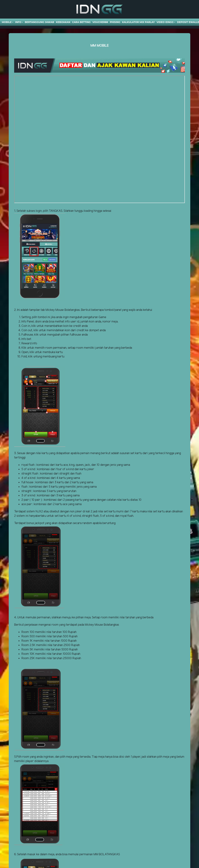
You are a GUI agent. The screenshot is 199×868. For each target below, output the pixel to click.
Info (18, 22)
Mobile (7, 22)
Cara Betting (81, 22)
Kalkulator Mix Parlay (138, 22)
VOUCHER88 (100, 22)
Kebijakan (63, 22)
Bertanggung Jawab (39, 22)
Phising (115, 22)
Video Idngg (165, 22)
